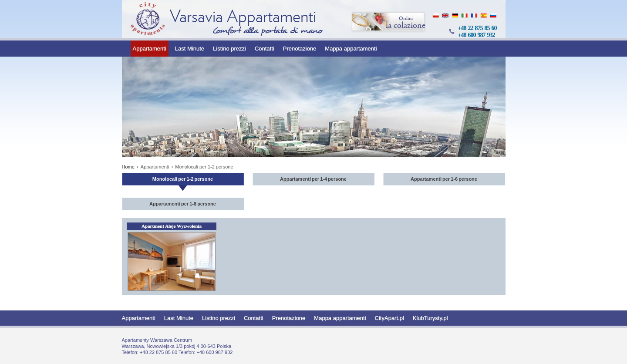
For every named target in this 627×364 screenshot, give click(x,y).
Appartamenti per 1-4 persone (313, 179)
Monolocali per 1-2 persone (183, 179)
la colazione (388, 22)
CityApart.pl (389, 318)
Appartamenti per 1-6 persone (444, 179)
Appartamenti (150, 49)
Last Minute (190, 49)
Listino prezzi (229, 49)
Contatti (265, 49)
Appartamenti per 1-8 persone (183, 204)
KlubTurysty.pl (430, 318)
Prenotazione (300, 49)
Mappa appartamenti (351, 49)
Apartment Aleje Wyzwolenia (172, 226)
